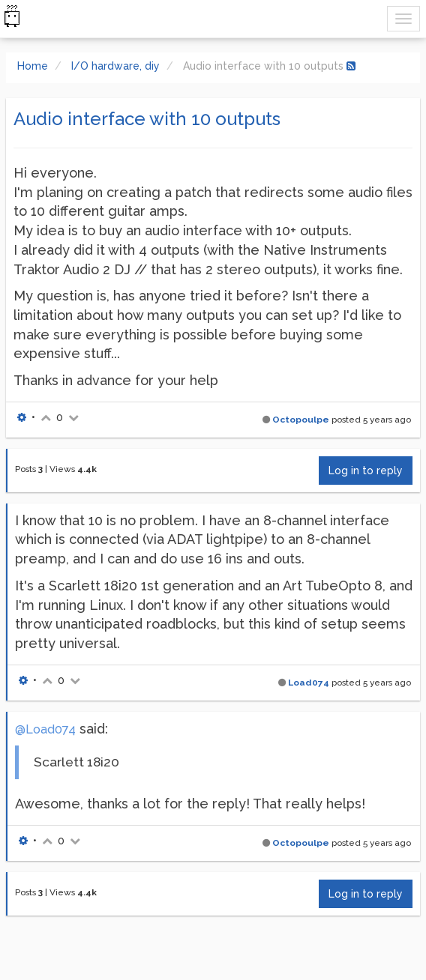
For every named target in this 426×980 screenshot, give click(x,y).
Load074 (309, 683)
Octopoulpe (301, 420)
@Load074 (45, 729)
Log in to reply (366, 471)
